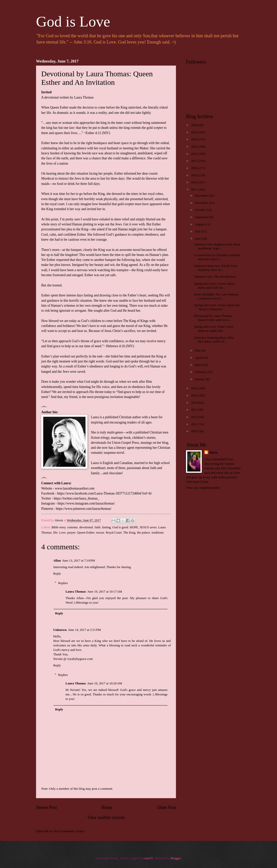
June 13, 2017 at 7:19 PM (79, 561)
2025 (195, 132)
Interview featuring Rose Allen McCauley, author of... (214, 340)
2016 (195, 388)
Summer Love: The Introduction (215, 277)
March (199, 365)
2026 (195, 125)
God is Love (73, 22)
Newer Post (46, 807)
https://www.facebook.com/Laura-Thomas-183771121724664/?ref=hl (104, 493)
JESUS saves (148, 527)
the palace (143, 533)
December (202, 196)
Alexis (213, 453)
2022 (195, 154)
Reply (57, 574)
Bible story (58, 527)
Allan (57, 561)
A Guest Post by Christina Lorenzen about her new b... (217, 257)
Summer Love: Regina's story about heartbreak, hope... (217, 246)
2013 (195, 410)
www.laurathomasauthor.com (74, 488)
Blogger (176, 858)
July (198, 231)
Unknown (60, 630)
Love (62, 533)
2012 (195, 417)
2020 (195, 168)
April (198, 358)
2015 (195, 395)
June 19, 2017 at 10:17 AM (105, 592)
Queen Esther (86, 533)
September (202, 217)
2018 (195, 182)
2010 (195, 431)
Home (107, 807)
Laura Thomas (76, 592)
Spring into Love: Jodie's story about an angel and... (214, 329)
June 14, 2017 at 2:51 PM (85, 630)
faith (97, 527)
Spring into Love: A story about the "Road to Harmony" (217, 307)
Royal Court (114, 533)
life (55, 533)
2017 (195, 190)
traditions (158, 533)
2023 (195, 147)
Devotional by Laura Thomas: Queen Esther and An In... (213, 318)
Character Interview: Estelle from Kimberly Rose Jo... (216, 268)
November (202, 203)
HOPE (134, 527)
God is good (120, 527)
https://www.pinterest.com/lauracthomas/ (84, 509)
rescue (100, 533)
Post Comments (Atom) (69, 831)
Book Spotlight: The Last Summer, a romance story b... (216, 296)
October (200, 210)
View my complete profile (203, 488)
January (200, 379)
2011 (195, 424)
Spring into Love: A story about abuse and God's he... (214, 286)
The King (129, 533)
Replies (63, 583)
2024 (195, 139)
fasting (106, 527)
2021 (195, 161)
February (201, 372)
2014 (195, 403)
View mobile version (106, 817)
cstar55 (148, 858)
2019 (195, 175)
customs (72, 527)
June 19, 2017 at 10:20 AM (105, 683)
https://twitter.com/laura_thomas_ (76, 498)
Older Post (166, 807)
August (200, 224)
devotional (86, 527)
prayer (71, 533)
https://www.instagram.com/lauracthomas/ (86, 503)
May (198, 350)
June (198, 239)
